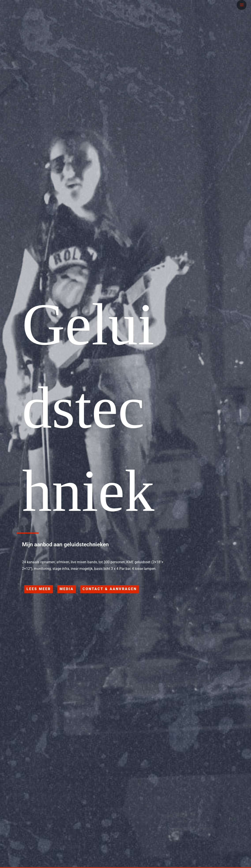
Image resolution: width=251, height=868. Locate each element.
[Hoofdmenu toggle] (242, 5)
